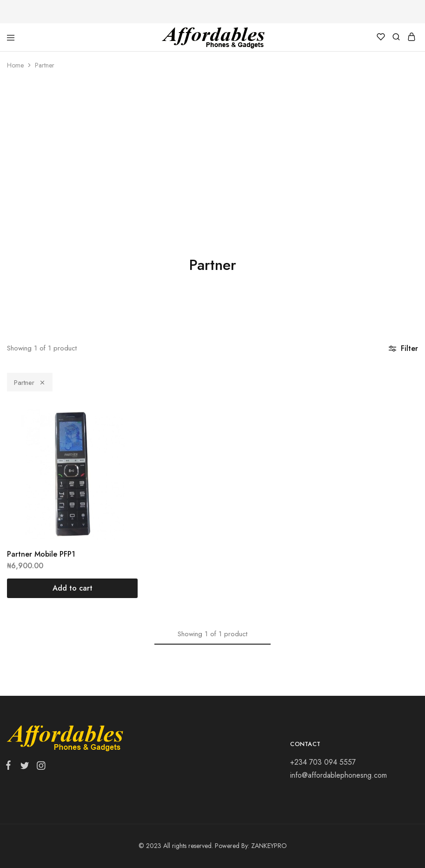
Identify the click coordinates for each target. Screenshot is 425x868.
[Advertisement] (212, 149)
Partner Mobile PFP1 (41, 554)
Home (15, 65)
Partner (30, 383)
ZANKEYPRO (269, 846)
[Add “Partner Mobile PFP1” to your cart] (72, 588)
